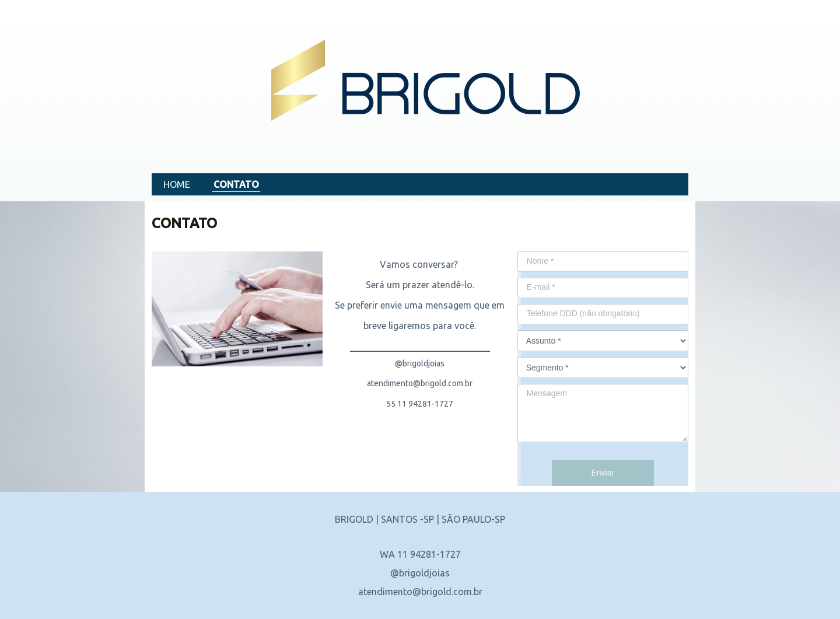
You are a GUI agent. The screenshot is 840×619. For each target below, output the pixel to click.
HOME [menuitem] (177, 184)
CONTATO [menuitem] (236, 184)
